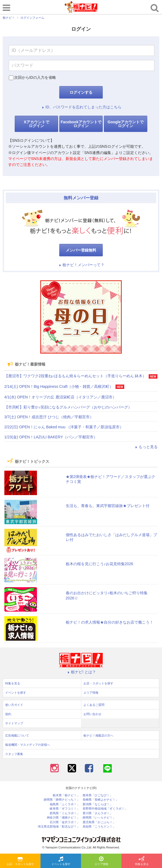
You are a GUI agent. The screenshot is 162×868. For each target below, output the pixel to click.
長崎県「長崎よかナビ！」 (101, 800)
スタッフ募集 (14, 754)
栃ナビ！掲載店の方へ (98, 735)
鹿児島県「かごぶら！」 (99, 822)
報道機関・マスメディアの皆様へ (28, 745)
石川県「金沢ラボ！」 (65, 822)
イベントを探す (61, 861)
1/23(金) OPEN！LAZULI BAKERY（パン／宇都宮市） (51, 437)
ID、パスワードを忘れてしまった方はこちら (81, 107)
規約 (8, 714)
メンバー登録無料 (81, 250)
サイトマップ (14, 723)
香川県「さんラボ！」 (98, 813)
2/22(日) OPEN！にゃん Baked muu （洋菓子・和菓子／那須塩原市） (64, 427)
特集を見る (142, 861)
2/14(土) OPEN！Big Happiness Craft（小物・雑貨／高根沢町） (59, 386)
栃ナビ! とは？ (81, 672)
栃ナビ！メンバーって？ (81, 265)
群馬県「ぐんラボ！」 (65, 813)
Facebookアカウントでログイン (81, 124)
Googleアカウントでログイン (126, 124)
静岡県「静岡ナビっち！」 (62, 800)
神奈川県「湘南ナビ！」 (63, 818)
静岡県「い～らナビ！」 (99, 818)
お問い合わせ (92, 714)
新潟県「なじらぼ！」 (98, 804)
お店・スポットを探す (20, 861)
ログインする (81, 92)
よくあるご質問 (94, 705)
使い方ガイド (14, 705)
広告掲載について (17, 735)
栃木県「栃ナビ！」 (66, 795)
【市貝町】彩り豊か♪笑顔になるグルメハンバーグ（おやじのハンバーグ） (68, 407)
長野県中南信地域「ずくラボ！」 (105, 809)
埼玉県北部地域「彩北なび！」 (59, 827)
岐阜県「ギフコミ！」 (65, 809)
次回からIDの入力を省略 (35, 77)
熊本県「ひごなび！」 (98, 795)
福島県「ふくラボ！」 (65, 804)
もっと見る (146, 447)
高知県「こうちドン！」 (99, 827)
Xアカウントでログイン (36, 124)
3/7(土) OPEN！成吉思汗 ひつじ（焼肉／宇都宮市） (49, 417)
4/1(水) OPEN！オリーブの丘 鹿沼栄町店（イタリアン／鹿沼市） (60, 397)
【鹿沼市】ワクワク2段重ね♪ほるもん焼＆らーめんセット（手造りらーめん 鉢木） (75, 376)
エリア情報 (101, 861)
